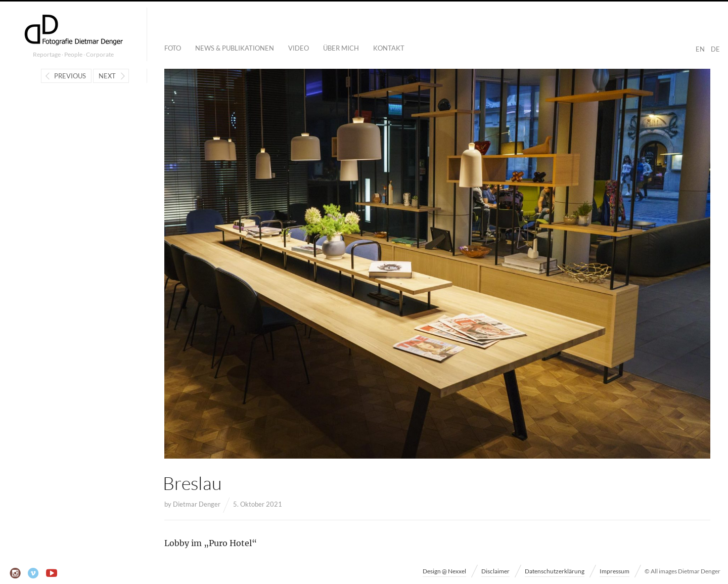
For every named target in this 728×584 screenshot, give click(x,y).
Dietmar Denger (197, 504)
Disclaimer (495, 571)
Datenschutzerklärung (555, 571)
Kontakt (389, 48)
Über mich (341, 48)
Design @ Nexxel (444, 571)
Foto (173, 48)
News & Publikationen (235, 48)
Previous (70, 76)
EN (700, 49)
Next (107, 76)
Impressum (615, 571)
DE (715, 49)
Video (299, 48)
